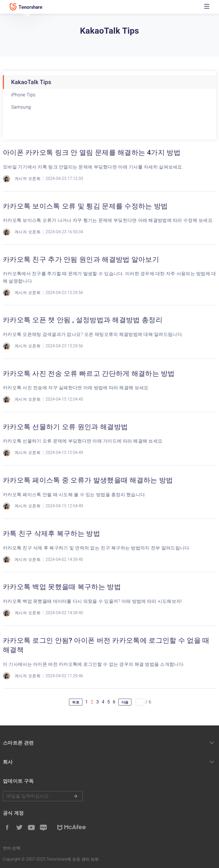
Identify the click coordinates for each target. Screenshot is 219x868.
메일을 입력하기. (43, 796)
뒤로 (76, 702)
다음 (125, 702)
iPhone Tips (23, 95)
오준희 (34, 179)
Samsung (21, 107)
